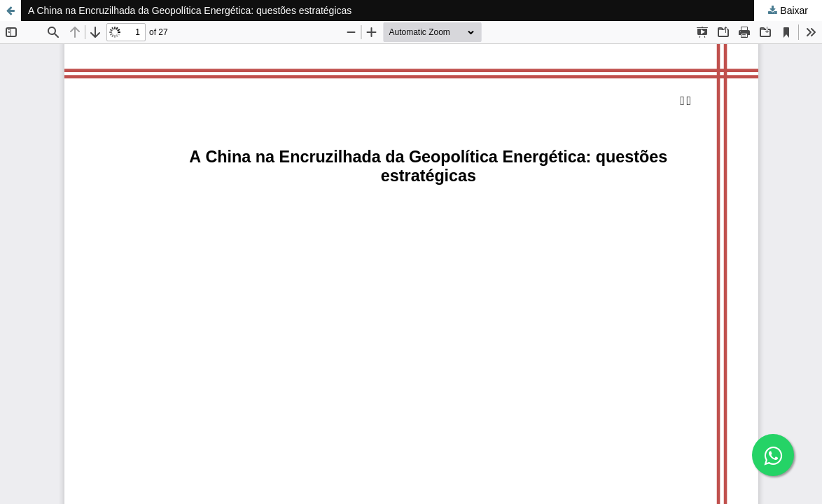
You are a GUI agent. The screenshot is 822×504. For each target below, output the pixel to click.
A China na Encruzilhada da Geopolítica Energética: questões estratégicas (190, 10)
